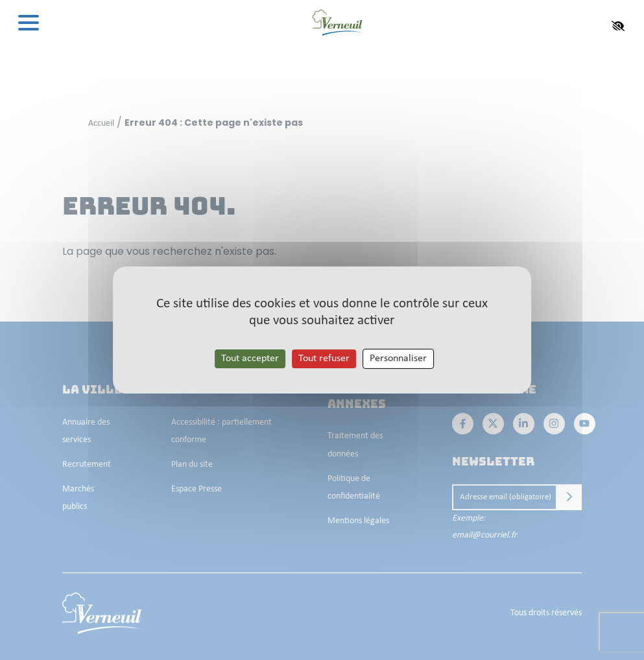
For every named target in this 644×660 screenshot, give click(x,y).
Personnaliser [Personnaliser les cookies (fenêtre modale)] (398, 359)
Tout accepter (250, 359)
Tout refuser (324, 359)
